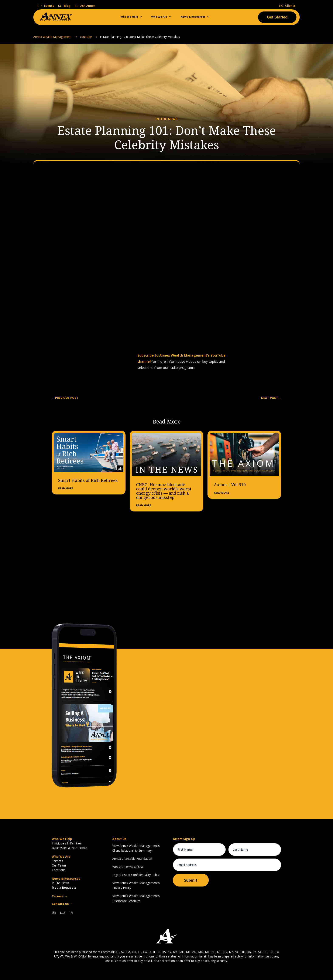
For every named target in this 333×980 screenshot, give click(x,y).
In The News (61, 883)
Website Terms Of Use (128, 866)
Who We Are (159, 17)
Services (57, 861)
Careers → (60, 896)
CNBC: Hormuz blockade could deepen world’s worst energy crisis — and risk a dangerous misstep (164, 491)
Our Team (59, 865)
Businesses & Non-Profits (70, 848)
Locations (59, 870)
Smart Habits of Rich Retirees (88, 480)
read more (66, 488)
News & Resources (193, 17)
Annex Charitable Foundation (132, 858)
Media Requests (64, 887)
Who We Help (129, 17)
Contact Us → (62, 903)
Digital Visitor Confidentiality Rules (136, 874)
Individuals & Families (67, 843)
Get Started (277, 17)
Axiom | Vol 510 (230, 484)
